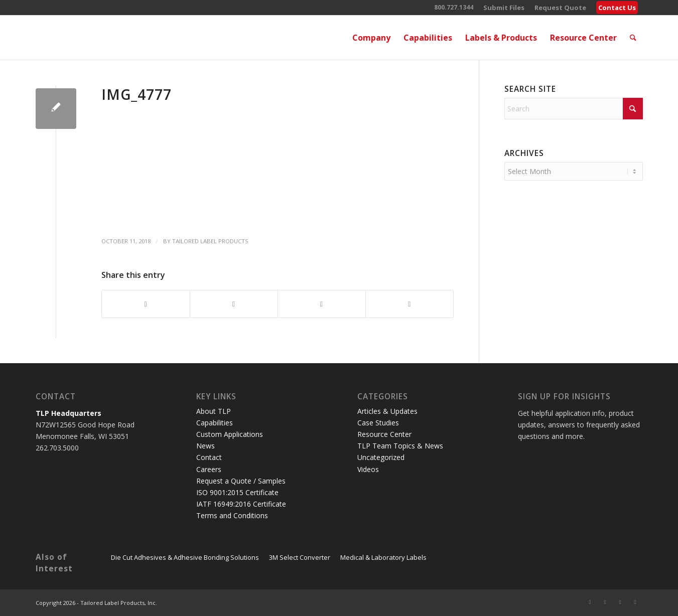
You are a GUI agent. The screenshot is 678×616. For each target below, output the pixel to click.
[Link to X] (590, 602)
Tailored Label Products (210, 241)
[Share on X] (234, 304)
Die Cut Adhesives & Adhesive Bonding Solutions (185, 557)
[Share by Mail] (410, 304)
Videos (368, 469)
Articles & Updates (387, 411)
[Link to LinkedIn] (620, 602)
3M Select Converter (300, 557)
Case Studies (378, 423)
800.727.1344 (454, 7)
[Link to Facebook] (605, 602)
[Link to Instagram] (635, 602)
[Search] (633, 38)
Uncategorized (381, 457)
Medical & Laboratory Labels (383, 557)
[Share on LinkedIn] (322, 304)
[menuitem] (504, 8)
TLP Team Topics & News (400, 446)
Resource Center (384, 434)
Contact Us (617, 8)
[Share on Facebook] (146, 304)
